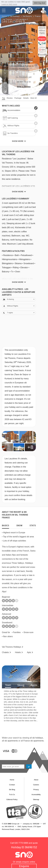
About (36, 780)
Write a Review (24, 86)
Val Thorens (7, 19)
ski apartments (11, 740)
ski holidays (38, 738)
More (34, 98)
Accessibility (36, 794)
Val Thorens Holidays (12, 647)
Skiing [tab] (21, 685)
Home (4, 16)
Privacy (36, 789)
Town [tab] (8, 685)
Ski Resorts (27, 16)
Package (18, 98)
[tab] (6, 525)
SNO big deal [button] (39, 3)
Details (26, 98)
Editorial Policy (12, 799)
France (38, 16)
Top (4, 98)
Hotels (18, 652)
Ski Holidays (15, 16)
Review (10, 98)
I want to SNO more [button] (9, 4)
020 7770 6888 (21, 843)
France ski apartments (34, 740)
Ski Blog (12, 789)
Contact (12, 785)
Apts (29, 652)
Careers (36, 785)
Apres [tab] (34, 685)
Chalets (5, 652)
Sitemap (36, 799)
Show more (18, 191)
